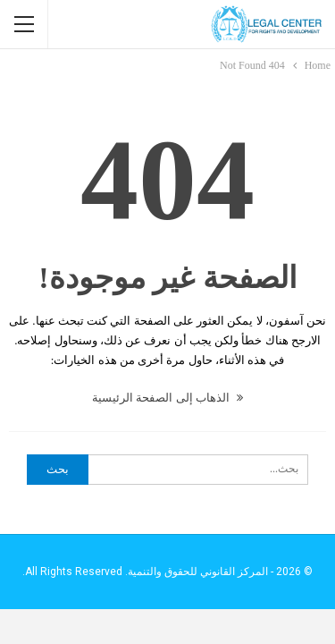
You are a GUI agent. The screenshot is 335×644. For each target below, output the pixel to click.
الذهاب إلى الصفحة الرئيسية (167, 398)
